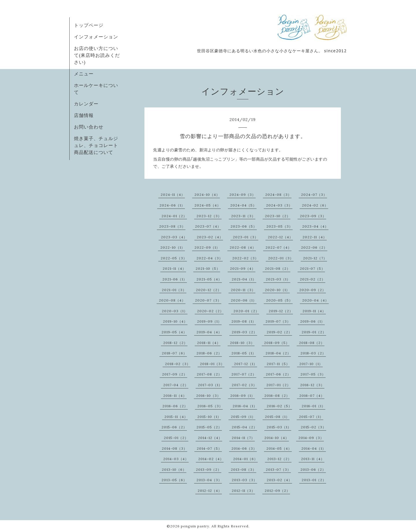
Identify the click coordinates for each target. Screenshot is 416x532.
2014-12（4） (210, 438)
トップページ (89, 25)
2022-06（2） (314, 247)
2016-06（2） (175, 406)
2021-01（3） (174, 290)
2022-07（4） (278, 247)
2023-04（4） (315, 226)
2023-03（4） (174, 237)
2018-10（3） (242, 343)
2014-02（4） (211, 459)
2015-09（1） (243, 417)
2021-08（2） (278, 268)
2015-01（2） (176, 438)
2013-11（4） (313, 459)
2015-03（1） (279, 427)
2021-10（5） (208, 268)
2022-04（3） (210, 258)
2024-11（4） (173, 195)
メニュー (84, 74)
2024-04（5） (243, 205)
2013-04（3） (209, 480)
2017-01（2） (278, 385)
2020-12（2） (209, 290)
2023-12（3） (209, 216)
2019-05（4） (174, 332)
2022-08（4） (243, 247)
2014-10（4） (277, 438)
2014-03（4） (176, 459)
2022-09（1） (207, 247)
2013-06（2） (313, 469)
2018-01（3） (212, 364)
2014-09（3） (311, 438)
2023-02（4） (210, 237)
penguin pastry (195, 526)
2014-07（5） (209, 448)
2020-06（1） (244, 300)
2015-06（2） (174, 427)
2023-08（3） (172, 226)
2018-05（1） (244, 353)
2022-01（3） (281, 258)
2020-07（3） (208, 300)
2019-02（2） (279, 332)
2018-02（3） (178, 364)
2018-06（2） (209, 353)
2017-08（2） (209, 374)
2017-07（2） (244, 374)
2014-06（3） (244, 448)
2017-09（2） (175, 374)
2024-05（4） (208, 205)
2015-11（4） (176, 417)
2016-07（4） (312, 396)
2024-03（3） (279, 205)
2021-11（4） (174, 268)
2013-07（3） (278, 469)
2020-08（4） (172, 300)
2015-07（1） (311, 417)
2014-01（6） (245, 459)
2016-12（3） (312, 385)
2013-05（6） (174, 480)
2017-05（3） (313, 374)
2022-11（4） (315, 237)
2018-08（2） (312, 343)
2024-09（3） (243, 195)
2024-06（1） (172, 205)
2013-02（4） (279, 480)
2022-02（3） (245, 258)
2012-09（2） (277, 491)
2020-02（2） (210, 311)
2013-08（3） (244, 469)
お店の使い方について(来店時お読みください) (97, 55)
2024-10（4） (207, 195)
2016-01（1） (313, 406)
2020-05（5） (279, 300)
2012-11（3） (243, 491)
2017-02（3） (244, 385)
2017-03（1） (210, 385)
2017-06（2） (278, 374)
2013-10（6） (174, 469)
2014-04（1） (314, 448)
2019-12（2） (281, 311)
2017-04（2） (176, 385)
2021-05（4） (209, 279)
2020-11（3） (243, 290)
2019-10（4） (175, 321)
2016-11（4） (175, 396)
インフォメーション (96, 37)
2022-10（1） (173, 247)
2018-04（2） (278, 353)
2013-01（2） (314, 480)
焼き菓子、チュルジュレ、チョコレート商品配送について (96, 145)
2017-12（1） (246, 364)
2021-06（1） (175, 279)
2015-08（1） (277, 417)
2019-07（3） (278, 321)
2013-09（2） (209, 469)
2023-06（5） (244, 226)
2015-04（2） (244, 427)
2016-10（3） (208, 396)
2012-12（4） (210, 491)
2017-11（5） (278, 364)
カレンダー (86, 104)
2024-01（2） (174, 216)
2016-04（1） (245, 406)
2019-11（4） (314, 311)
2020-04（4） (315, 300)
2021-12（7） (315, 258)
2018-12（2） (175, 343)
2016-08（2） (277, 396)
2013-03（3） (244, 480)
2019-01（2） (314, 332)
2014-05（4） (279, 448)
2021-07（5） (312, 268)
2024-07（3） (314, 195)
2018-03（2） (313, 353)
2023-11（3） (243, 216)
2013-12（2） (279, 459)
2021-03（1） (278, 279)
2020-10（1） (277, 290)
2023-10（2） (278, 216)
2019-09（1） (209, 321)
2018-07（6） (174, 353)
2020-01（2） (246, 311)
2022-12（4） (280, 237)
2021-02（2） (313, 279)
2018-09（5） (277, 343)
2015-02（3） (313, 427)
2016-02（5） (279, 406)
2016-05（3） (210, 406)
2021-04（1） (244, 279)
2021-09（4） (243, 268)
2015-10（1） (209, 417)
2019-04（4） (209, 332)
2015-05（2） (209, 427)
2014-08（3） (174, 448)
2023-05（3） (279, 226)
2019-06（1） (312, 321)
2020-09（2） (313, 290)
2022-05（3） (174, 258)
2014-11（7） (243, 438)
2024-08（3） (278, 195)
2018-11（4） (209, 343)
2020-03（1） (175, 311)
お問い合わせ (89, 127)
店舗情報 (84, 115)
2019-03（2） (244, 332)
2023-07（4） (208, 226)
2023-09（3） (313, 216)
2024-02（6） (315, 205)
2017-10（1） (311, 364)
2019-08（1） (244, 321)
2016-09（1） (243, 396)
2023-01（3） (246, 237)
